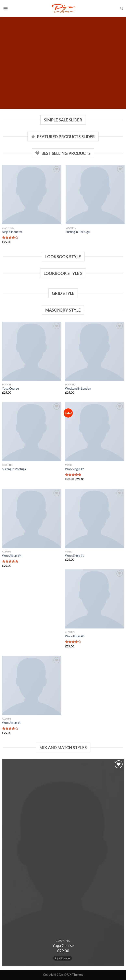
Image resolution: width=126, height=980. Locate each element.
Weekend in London (78, 389)
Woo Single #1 (74, 556)
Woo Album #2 (12, 723)
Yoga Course (10, 389)
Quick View (63, 958)
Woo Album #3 (75, 636)
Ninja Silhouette (12, 232)
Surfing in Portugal (78, 232)
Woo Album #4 (12, 556)
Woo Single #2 (74, 469)
